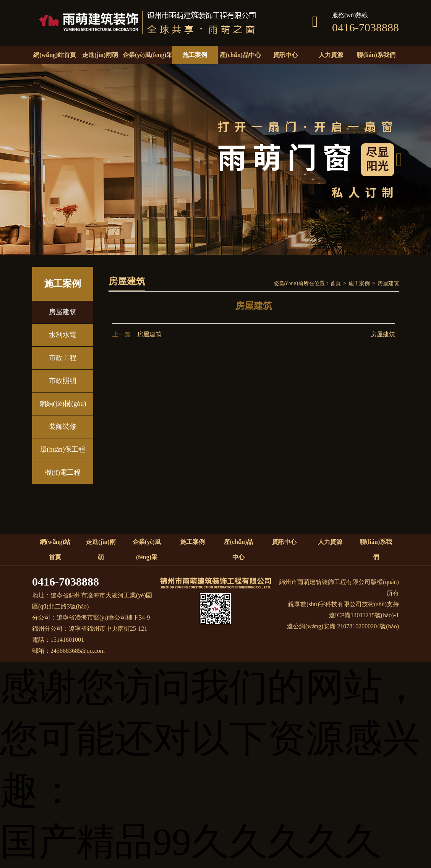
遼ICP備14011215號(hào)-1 (364, 615)
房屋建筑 (63, 312)
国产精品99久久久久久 (191, 842)
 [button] (399, 160)
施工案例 (359, 283)
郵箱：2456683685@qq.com (68, 651)
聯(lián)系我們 (376, 55)
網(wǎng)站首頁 (55, 55)
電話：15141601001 (58, 640)
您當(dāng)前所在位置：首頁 (307, 283)
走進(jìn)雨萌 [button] (100, 55)
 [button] (32, 160)
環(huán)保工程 (63, 449)
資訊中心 (284, 542)
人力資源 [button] (331, 55)
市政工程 (63, 358)
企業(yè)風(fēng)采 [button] (147, 55)
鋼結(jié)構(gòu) (63, 404)
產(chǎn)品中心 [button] (241, 55)
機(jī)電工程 (63, 472)
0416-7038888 (66, 582)
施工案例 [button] (195, 55)
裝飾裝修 (63, 427)
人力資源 (330, 542)
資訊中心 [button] (285, 55)
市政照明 (63, 381)
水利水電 (63, 335)
